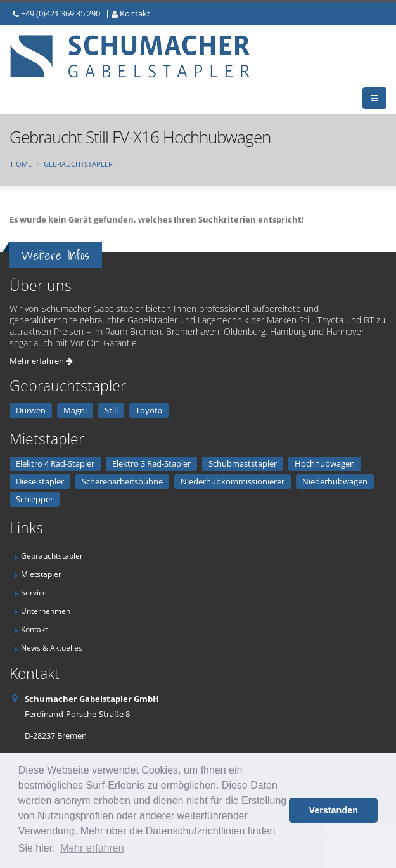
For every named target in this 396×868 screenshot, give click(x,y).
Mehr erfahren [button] (92, 848)
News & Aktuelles (52, 647)
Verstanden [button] (333, 810)
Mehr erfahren (41, 361)
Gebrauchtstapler (78, 164)
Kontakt (135, 13)
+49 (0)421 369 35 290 (61, 13)
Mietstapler (41, 574)
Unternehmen (46, 611)
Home (21, 164)
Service (34, 592)
